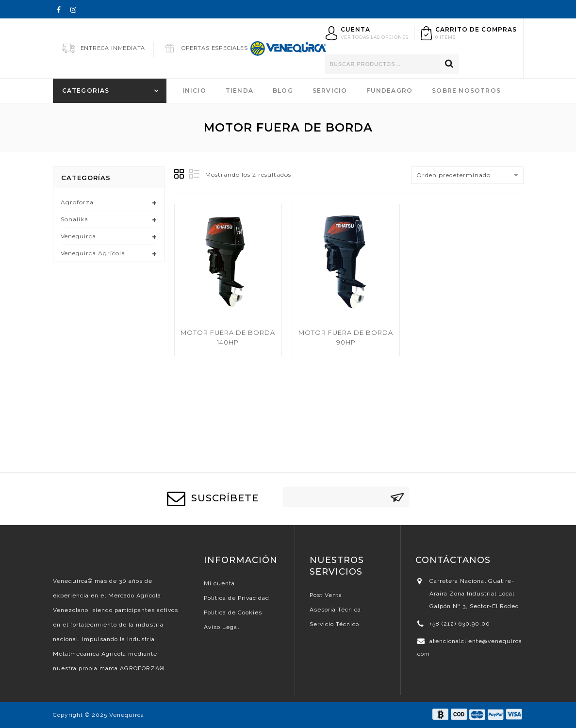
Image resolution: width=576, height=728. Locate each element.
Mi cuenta (219, 583)
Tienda (239, 91)
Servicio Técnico (334, 624)
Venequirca (78, 236)
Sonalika (74, 219)
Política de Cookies (233, 612)
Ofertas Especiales (214, 48)
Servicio (330, 91)
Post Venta (326, 595)
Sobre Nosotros (466, 91)
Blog (283, 91)
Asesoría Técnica (335, 610)
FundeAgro (389, 91)
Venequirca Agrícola (93, 253)
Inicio (194, 91)
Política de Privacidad (237, 598)
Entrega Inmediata (113, 48)
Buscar (449, 64)
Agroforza (77, 202)
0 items (445, 37)
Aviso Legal (222, 627)
